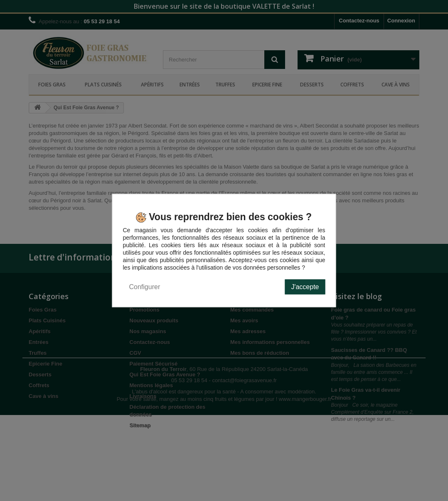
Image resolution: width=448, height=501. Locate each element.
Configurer (145, 286)
